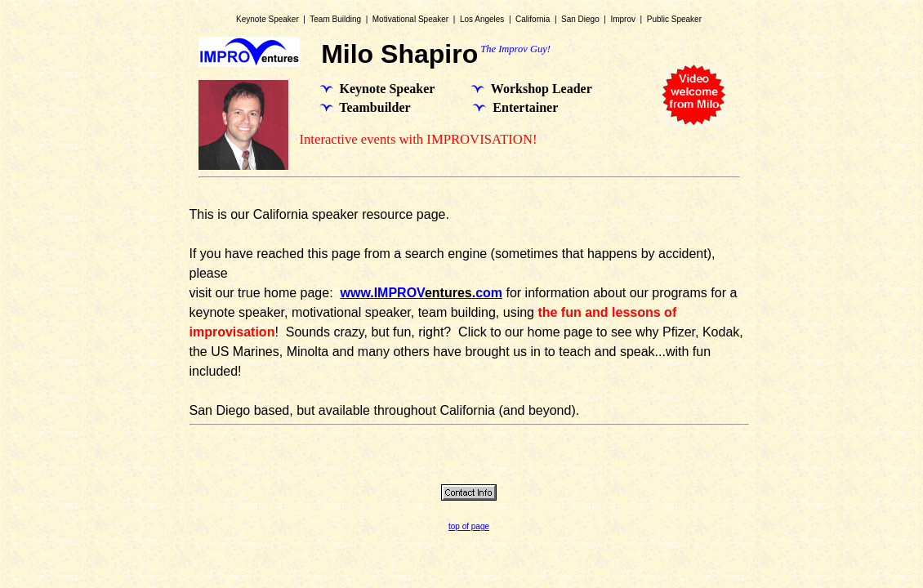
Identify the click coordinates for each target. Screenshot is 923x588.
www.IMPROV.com (421, 293)
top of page (469, 526)
